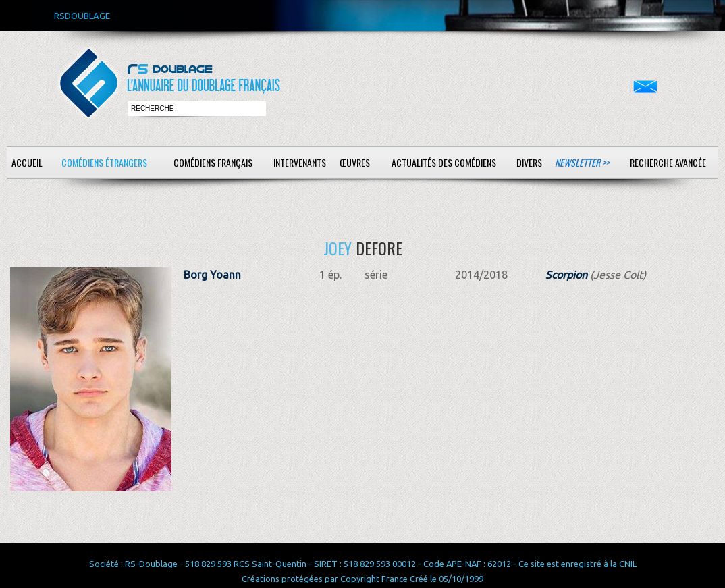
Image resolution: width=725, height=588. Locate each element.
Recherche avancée (668, 162)
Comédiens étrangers (104, 162)
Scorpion (566, 275)
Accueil (27, 162)
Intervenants (300, 162)
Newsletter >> (582, 162)
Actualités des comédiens (444, 162)
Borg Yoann (212, 275)
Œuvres (355, 162)
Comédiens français (213, 162)
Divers (529, 162)
